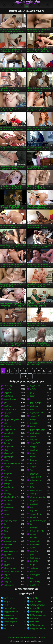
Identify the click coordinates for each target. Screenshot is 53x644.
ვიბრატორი (8, 501)
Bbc (31, 484)
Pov (31, 470)
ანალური (34, 447)
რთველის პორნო (11, 612)
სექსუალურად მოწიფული (12, 420)
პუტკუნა (7, 565)
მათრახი (7, 504)
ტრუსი (6, 436)
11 (50, 371)
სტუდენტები (8, 507)
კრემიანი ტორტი (10, 521)
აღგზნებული (9, 440)
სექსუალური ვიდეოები (39, 605)
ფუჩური (33, 389)
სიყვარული (34, 585)
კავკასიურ (34, 504)
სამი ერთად (8, 447)
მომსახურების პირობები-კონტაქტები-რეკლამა (26, 637)
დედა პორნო (35, 608)
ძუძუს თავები (35, 558)
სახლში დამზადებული (12, 497)
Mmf (31, 507)
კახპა (6, 450)
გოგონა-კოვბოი (10, 409)
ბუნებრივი (34, 450)
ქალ (5, 561)
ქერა (6, 403)
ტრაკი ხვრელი (10, 541)
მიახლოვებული (36, 490)
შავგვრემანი (35, 386)
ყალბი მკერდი (9, 558)
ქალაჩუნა (34, 561)
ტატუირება (34, 474)
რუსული (7, 538)
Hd (31, 399)
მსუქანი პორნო (36, 602)
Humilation (34, 568)
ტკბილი (33, 436)
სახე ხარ (33, 511)
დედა (6, 490)
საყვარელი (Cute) (37, 413)
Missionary (34, 406)
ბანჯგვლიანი (9, 453)
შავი (5, 470)
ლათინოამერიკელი (38, 521)
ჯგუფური (7, 555)
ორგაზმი (33, 538)
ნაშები (32, 409)
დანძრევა (7, 494)
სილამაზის (34, 423)
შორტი (33, 487)
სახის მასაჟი (35, 433)
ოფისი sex (8, 544)
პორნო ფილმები (37, 612)
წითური (33, 467)
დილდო (7, 484)
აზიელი (7, 443)
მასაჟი (32, 565)
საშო (5, 423)
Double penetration (11, 551)
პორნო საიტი (9, 625)
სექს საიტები (35, 618)
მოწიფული (34, 544)
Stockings (7, 426)
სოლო (32, 453)
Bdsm (6, 511)
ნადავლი (7, 413)
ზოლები (33, 420)
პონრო (6, 605)
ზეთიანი (33, 534)
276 (24, 376)
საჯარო (33, 571)
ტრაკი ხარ (8, 474)
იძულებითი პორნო (37, 629)
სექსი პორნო (9, 615)
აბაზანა (7, 578)
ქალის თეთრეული (37, 430)
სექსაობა (7, 389)
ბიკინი (32, 548)
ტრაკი (32, 393)
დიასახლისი (9, 487)
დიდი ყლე (34, 463)
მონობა (7, 514)
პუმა (32, 578)
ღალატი (33, 528)
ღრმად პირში (35, 443)
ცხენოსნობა (8, 396)
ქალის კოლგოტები (11, 571)
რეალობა (34, 517)
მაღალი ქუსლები (37, 531)
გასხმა (6, 416)
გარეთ (6, 460)
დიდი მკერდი (35, 403)
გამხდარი (8, 480)
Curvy (6, 531)
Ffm (5, 517)
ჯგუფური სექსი (36, 514)
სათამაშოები (9, 433)
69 (31, 524)
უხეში (32, 555)
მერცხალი (34, 501)
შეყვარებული (9, 457)
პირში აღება (8, 386)
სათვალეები (35, 541)
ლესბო (33, 457)
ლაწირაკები (35, 416)
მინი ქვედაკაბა (10, 568)
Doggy (32, 396)
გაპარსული (8, 406)
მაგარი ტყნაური (27, 2)
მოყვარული (35, 460)
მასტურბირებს (9, 430)
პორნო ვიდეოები (10, 618)
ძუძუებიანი (8, 393)
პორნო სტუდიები (37, 625)
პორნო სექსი (9, 598)
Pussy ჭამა (34, 494)
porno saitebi (35, 622)
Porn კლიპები (9, 608)
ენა (5, 524)
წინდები (7, 575)
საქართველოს (9, 585)
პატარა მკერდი (10, 399)
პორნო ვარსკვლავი (12, 463)
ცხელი (33, 426)
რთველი (7, 582)
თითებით (34, 440)
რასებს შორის (35, 477)
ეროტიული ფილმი (37, 497)
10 (44, 371)
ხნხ (5, 629)
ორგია (6, 548)
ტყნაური (7, 602)
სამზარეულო (35, 575)
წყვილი (7, 477)
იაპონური (7, 467)
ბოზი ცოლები (35, 480)
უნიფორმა (34, 551)
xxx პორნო (34, 598)
